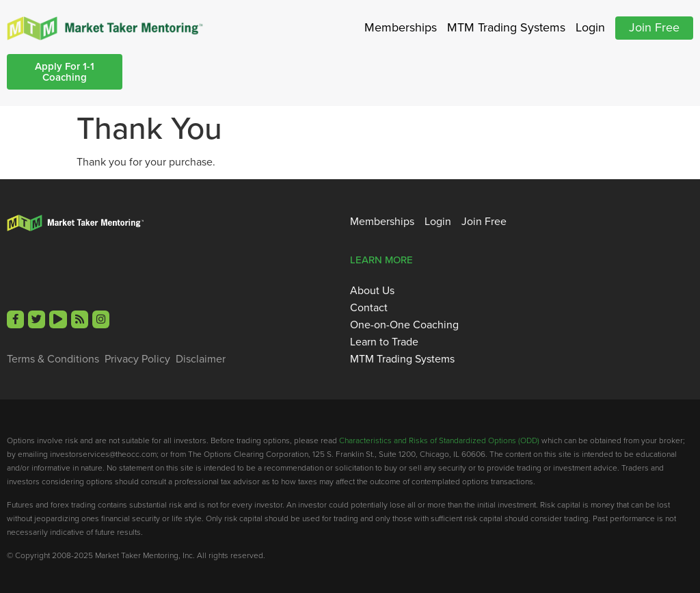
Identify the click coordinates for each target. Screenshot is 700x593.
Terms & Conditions (53, 359)
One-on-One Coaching (404, 325)
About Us (372, 291)
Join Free (654, 27)
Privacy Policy (137, 359)
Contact (369, 308)
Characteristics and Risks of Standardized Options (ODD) (439, 440)
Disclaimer (201, 359)
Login (590, 27)
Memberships (401, 27)
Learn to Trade (384, 342)
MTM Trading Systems (506, 27)
